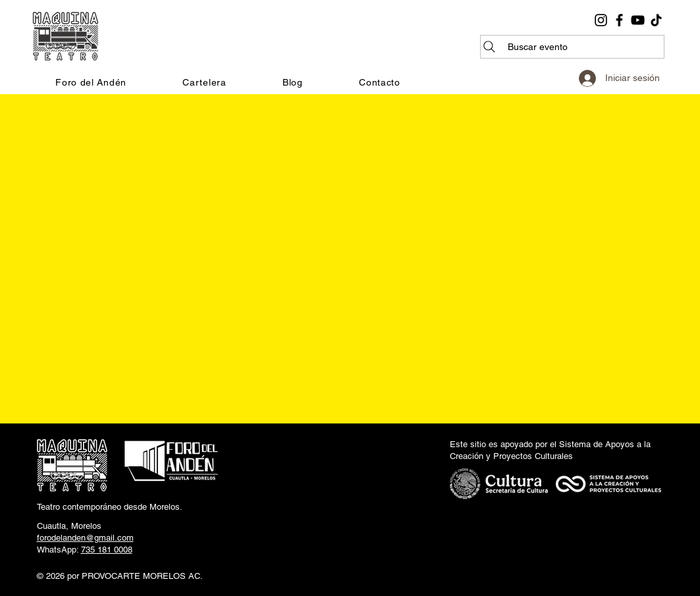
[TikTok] (656, 20)
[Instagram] (601, 20)
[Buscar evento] (572, 47)
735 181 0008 (107, 550)
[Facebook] (619, 20)
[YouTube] (638, 20)
